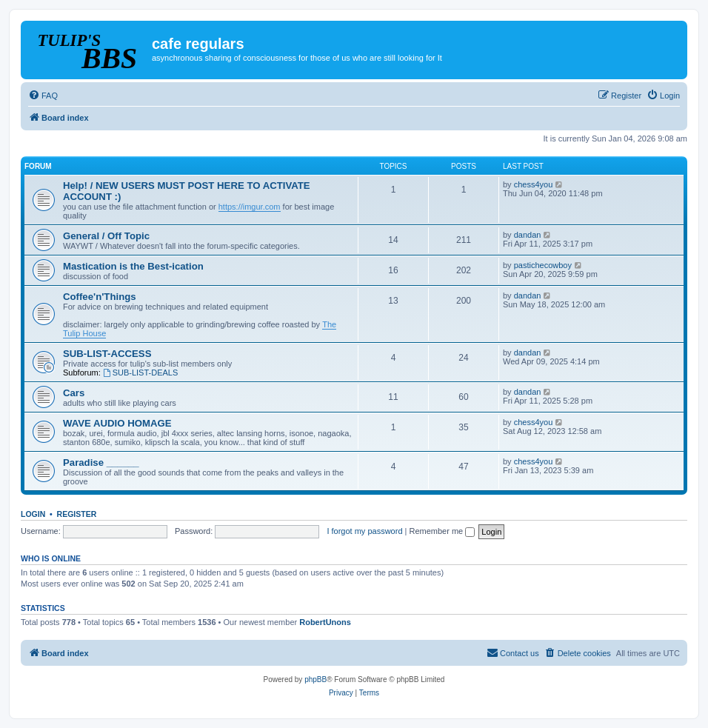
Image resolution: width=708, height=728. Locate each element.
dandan (528, 235)
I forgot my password (364, 531)
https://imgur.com (250, 207)
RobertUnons (325, 622)
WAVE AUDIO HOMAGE (117, 423)
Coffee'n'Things (100, 297)
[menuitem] (43, 96)
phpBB (315, 679)
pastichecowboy (543, 265)
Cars (74, 393)
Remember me (442, 531)
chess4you (534, 184)
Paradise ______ (101, 462)
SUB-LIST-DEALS (140, 373)
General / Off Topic (106, 236)
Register (77, 514)
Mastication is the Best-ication (133, 266)
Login (33, 514)
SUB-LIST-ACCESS (107, 354)
